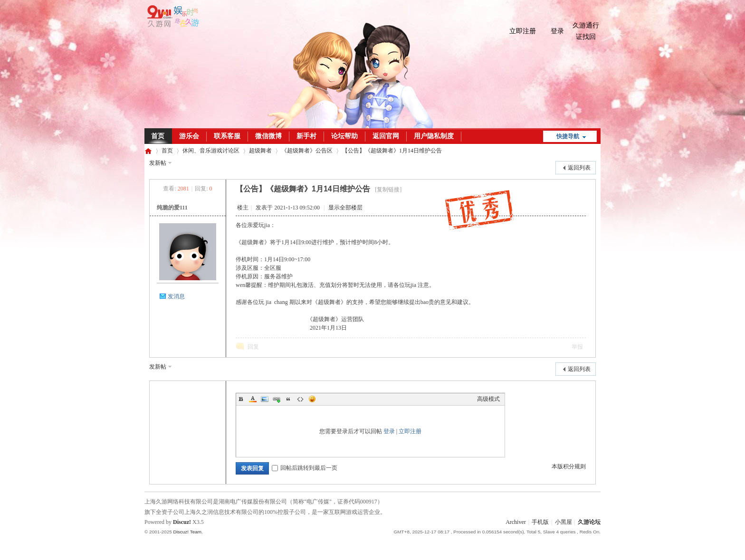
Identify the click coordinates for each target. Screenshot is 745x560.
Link (277, 399)
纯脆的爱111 (172, 208)
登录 (557, 31)
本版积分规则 (569, 466)
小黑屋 (564, 522)
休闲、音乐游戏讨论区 (211, 151)
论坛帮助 (344, 136)
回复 (253, 347)
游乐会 (189, 136)
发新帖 (158, 163)
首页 (158, 136)
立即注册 (523, 31)
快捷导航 (568, 136)
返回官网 (386, 136)
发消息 (176, 296)
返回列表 (579, 168)
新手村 (306, 136)
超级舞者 (260, 151)
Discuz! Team (187, 532)
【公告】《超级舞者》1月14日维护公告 (392, 151)
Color (253, 399)
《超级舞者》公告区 (307, 151)
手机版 (540, 522)
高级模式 (488, 399)
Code (300, 399)
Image (265, 399)
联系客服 (227, 136)
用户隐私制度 (434, 136)
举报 (577, 347)
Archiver (516, 522)
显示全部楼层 (345, 208)
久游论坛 (148, 151)
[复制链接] (388, 190)
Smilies (312, 399)
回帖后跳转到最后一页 (305, 468)
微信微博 (268, 136)
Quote (288, 399)
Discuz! (182, 522)
